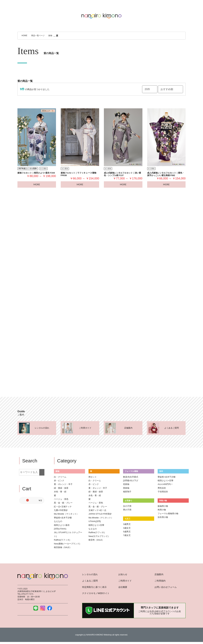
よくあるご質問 (90, 581)
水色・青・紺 (60, 492)
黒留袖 (126, 488)
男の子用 (127, 510)
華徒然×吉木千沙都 (63, 518)
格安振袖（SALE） (63, 547)
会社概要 (123, 587)
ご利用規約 (160, 581)
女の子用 (127, 506)
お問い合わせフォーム (166, 587)
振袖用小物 (163, 506)
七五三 (128, 519)
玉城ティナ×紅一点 (97, 510)
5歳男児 (127, 532)
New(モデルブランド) (98, 536)
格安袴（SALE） (96, 540)
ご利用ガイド (125, 581)
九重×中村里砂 (61, 510)
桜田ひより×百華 (96, 525)
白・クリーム (60, 477)
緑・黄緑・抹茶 (61, 488)
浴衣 (161, 471)
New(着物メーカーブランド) (67, 544)
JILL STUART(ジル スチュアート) (68, 534)
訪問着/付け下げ (131, 481)
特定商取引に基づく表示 (94, 587)
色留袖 (126, 484)
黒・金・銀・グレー (63, 503)
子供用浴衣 (163, 492)
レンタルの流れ (90, 574)
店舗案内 (159, 574)
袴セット (93, 477)
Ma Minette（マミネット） (66, 514)
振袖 (57, 471)
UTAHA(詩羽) (95, 521)
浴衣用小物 (163, 517)
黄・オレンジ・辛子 (63, 484)
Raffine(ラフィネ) (62, 540)
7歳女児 (127, 535)
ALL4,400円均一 (165, 484)
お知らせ (123, 574)
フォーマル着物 (131, 471)
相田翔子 (127, 492)
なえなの (58, 521)
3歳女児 (127, 528)
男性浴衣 (162, 488)
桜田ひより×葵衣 (62, 525)
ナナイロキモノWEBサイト (96, 593)
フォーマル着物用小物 (168, 514)
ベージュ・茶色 (61, 499)
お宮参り (128, 501)
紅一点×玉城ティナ (63, 507)
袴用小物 (162, 510)
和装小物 (163, 501)
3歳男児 (127, 524)
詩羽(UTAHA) (60, 529)
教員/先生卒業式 (131, 477)
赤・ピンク (59, 481)
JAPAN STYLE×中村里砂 (100, 514)
